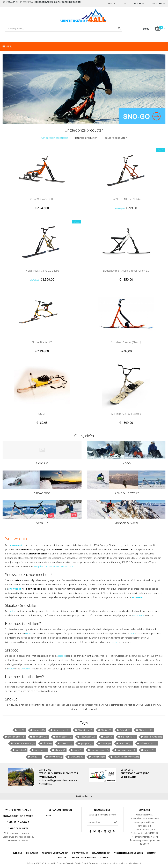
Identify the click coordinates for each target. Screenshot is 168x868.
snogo (34, 757)
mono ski (124, 743)
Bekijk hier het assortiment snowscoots (54, 566)
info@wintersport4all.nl (147, 837)
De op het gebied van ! (42, 2)
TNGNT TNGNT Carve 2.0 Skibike (42, 271)
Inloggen (139, 3)
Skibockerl (144, 730)
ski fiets (19, 750)
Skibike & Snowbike (126, 493)
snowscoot (16, 545)
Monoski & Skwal (126, 523)
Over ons (17, 853)
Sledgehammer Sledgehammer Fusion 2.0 (126, 271)
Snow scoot (62, 737)
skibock (62, 656)
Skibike (104, 730)
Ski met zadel (60, 730)
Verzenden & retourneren (129, 853)
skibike (13, 611)
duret (46, 743)
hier (132, 633)
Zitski (107, 737)
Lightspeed (116, 863)
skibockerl (26, 669)
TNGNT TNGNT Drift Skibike (126, 199)
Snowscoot (42, 493)
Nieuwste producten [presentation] (85, 138)
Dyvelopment (136, 863)
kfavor (104, 743)
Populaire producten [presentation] (115, 138)
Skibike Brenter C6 (42, 342)
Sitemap (151, 853)
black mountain (151, 737)
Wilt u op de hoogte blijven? (102, 815)
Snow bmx (39, 737)
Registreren (158, 3)
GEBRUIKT (105, 857)
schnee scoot (147, 743)
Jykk (19, 730)
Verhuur (42, 523)
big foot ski (126, 737)
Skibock (126, 463)
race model (139, 615)
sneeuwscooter (125, 750)
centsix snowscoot (22, 743)
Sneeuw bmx (14, 737)
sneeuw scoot (98, 750)
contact (114, 642)
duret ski (65, 743)
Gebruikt (42, 463)
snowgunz (97, 757)
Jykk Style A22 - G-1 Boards (126, 414)
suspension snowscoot (124, 757)
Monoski (37, 730)
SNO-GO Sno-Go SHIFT (42, 199)
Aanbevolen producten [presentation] (54, 138)
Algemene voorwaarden (55, 853)
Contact (63, 857)
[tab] (54, 138)
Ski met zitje (83, 730)
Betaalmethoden (101, 853)
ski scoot (39, 750)
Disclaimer (32, 853)
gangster (85, 743)
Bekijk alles (84, 796)
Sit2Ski (42, 414)
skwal (76, 750)
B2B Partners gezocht (84, 857)
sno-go (147, 750)
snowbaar (54, 757)
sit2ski (11, 669)
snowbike (75, 757)
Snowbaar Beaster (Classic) (126, 342)
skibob (58, 750)
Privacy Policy (80, 853)
